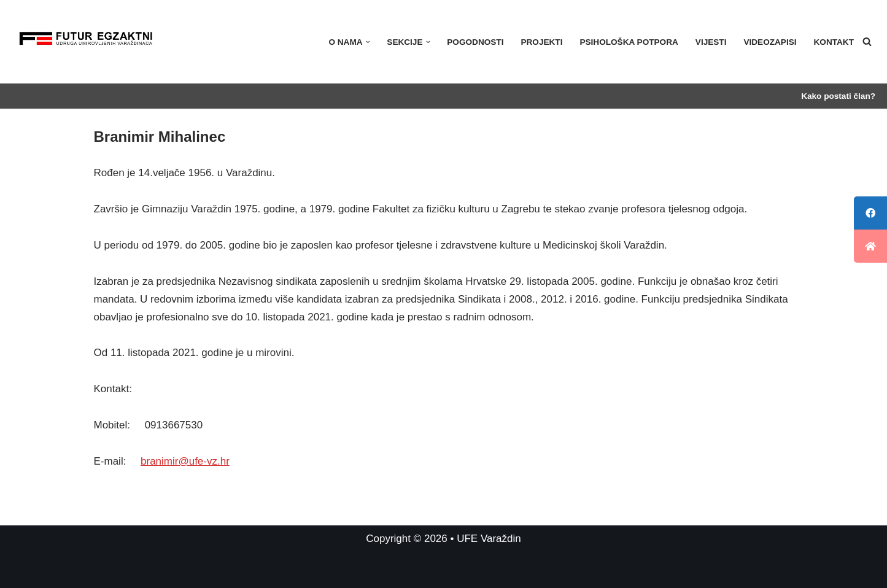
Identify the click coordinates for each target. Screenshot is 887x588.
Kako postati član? (838, 96)
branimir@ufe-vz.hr (185, 461)
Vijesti (711, 42)
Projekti (541, 42)
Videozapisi (770, 42)
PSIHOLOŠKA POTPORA (629, 42)
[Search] (867, 41)
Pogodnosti (475, 42)
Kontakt (834, 42)
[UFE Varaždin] (86, 42)
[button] (368, 42)
